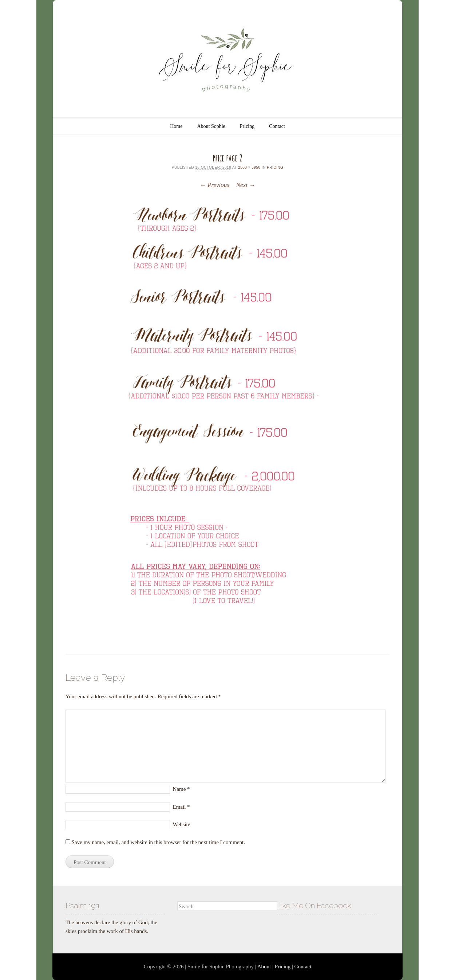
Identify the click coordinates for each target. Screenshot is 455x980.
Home (176, 126)
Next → (246, 185)
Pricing (247, 126)
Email (181, 807)
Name (181, 789)
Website (182, 824)
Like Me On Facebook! (315, 905)
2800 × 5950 (249, 167)
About (264, 967)
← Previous (215, 185)
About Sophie (211, 126)
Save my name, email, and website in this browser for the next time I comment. (158, 842)
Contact (277, 126)
